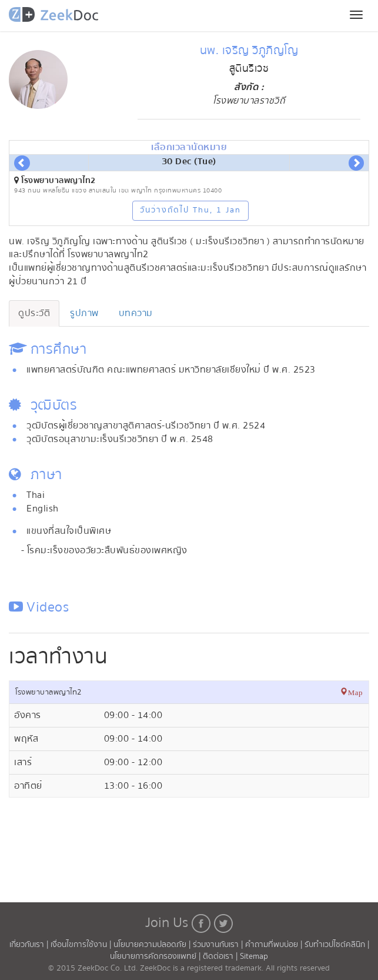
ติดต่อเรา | (221, 956)
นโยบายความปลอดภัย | (153, 945)
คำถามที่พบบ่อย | (275, 945)
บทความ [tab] (136, 313)
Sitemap (254, 956)
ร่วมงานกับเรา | (218, 945)
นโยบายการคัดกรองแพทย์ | (156, 956)
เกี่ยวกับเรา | (30, 945)
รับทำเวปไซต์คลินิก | (337, 945)
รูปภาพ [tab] (84, 313)
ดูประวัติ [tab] (34, 313)
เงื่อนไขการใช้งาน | (82, 945)
